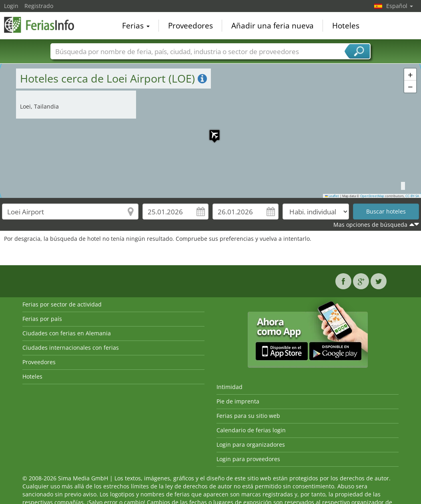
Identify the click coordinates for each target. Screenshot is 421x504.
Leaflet (332, 196)
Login (11, 6)
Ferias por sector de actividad (62, 304)
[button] (210, 131)
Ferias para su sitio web (248, 416)
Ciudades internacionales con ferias (71, 348)
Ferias (136, 26)
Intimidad (230, 387)
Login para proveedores (248, 459)
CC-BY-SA (412, 196)
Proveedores (190, 26)
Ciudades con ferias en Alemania (67, 333)
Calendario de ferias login (251, 430)
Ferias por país (42, 319)
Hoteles (346, 26)
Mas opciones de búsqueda (370, 225)
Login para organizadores (251, 445)
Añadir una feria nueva (273, 26)
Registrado (39, 6)
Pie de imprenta (238, 401)
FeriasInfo (44, 25)
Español (400, 6)
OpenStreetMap (372, 196)
